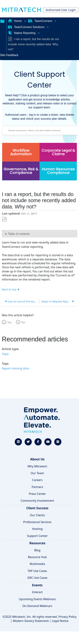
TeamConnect (41, 21)
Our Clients (37, 515)
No (23, 322)
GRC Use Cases (37, 578)
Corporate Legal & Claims (58, 152)
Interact (37, 592)
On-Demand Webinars (37, 606)
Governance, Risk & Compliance (21, 171)
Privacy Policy (67, 617)
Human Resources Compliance (58, 171)
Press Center (37, 494)
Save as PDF (4, 219)
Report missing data (15, 368)
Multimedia (37, 564)
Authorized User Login (61, 10)
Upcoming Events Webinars (37, 599)
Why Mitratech (37, 466)
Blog (37, 550)
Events (37, 585)
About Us (37, 459)
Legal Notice (60, 621)
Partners (37, 487)
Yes (9, 322)
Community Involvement (37, 501)
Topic (5, 354)
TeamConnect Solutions (27, 27)
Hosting (37, 529)
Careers (37, 480)
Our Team (37, 473)
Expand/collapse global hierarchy (2, 21)
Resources (37, 543)
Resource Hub (37, 557)
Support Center (37, 536)
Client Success (37, 508)
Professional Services (37, 522)
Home (15, 21)
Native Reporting (22, 33)
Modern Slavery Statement (31, 621)
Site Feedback (9, 55)
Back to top (9, 289)
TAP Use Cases (37, 571)
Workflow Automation (21, 152)
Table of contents (19, 234)
